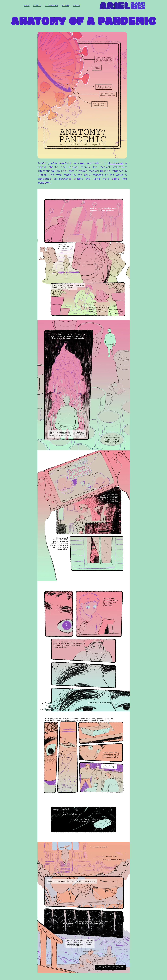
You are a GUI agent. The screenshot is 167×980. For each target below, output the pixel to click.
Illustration (52, 6)
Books (66, 6)
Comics (37, 6)
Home (27, 6)
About (77, 6)
